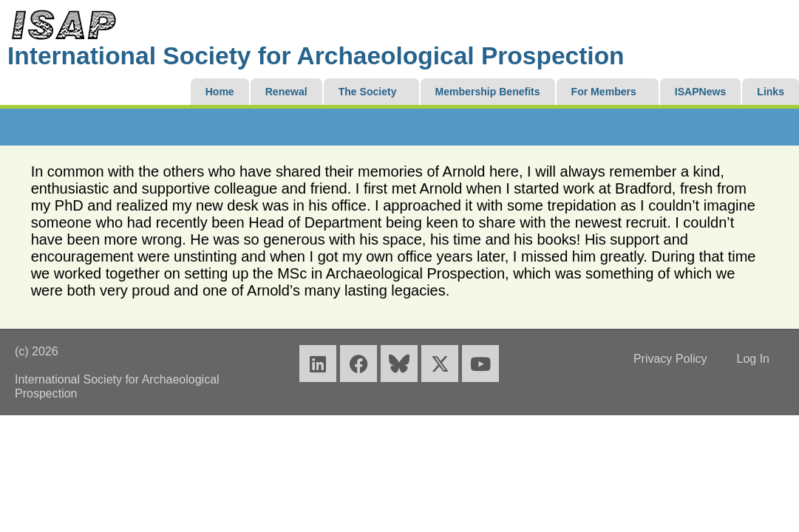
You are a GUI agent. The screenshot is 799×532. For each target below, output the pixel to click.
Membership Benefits (488, 92)
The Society (368, 92)
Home (220, 92)
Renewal (286, 92)
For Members (604, 92)
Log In (752, 359)
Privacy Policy (670, 359)
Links (771, 92)
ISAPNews (700, 92)
